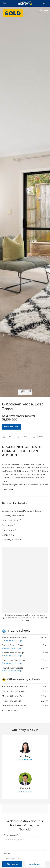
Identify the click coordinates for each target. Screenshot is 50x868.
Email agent (35, 864)
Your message (11, 835)
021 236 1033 (25, 760)
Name (7, 854)
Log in (44, 3)
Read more (8, 489)
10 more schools (10, 711)
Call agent (12, 864)
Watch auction (12, 427)
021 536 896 (25, 792)
